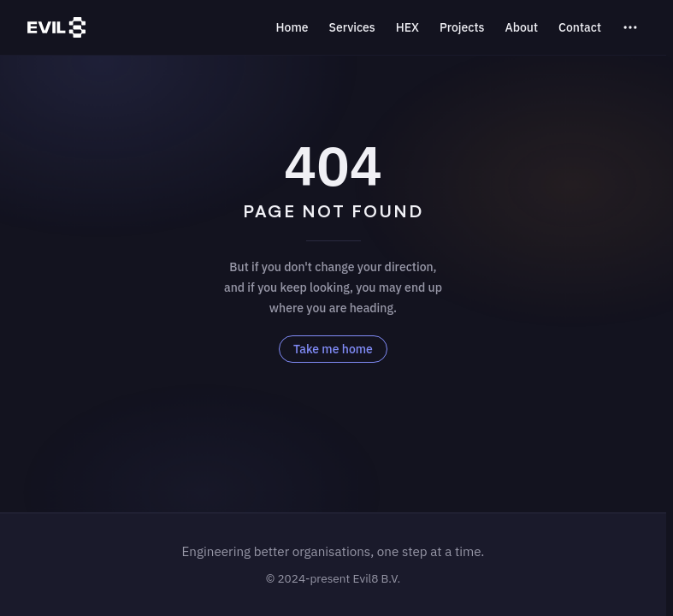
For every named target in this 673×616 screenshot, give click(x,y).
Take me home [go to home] (333, 349)
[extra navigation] (630, 27)
